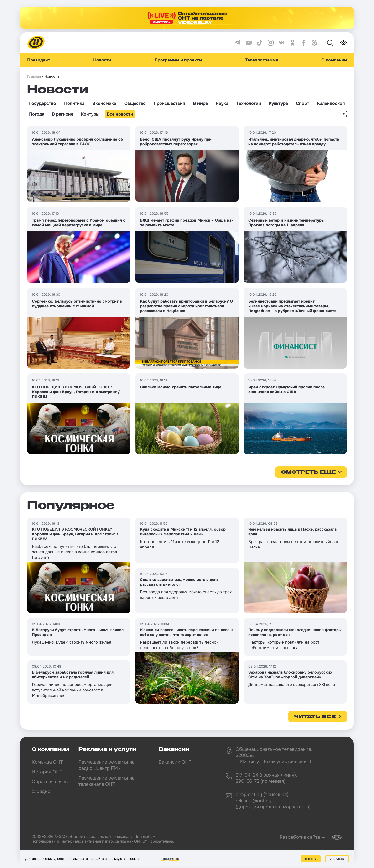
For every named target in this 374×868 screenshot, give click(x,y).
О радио (41, 791)
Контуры (90, 114)
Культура (278, 103)
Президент (39, 60)
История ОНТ (47, 772)
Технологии (249, 103)
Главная (34, 76)
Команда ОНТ (47, 762)
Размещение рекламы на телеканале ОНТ (106, 781)
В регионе (63, 114)
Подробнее (170, 859)
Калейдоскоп (331, 103)
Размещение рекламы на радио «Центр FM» (106, 765)
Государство (43, 103)
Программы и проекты (178, 60)
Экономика (104, 103)
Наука (222, 103)
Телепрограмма (262, 60)
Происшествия (169, 103)
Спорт (303, 103)
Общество (135, 103)
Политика (74, 103)
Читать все (315, 717)
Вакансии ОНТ (175, 762)
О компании (334, 60)
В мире (200, 103)
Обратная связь (50, 782)
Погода (37, 114)
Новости (102, 60)
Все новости (120, 114)
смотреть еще (308, 472)
